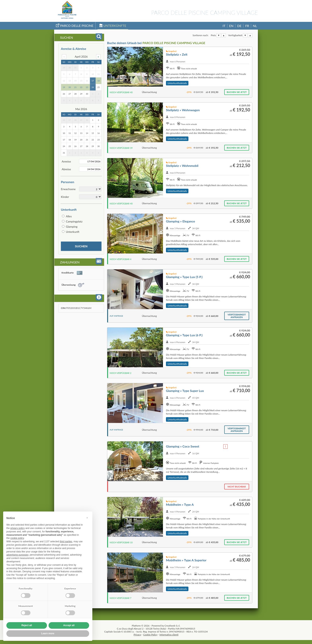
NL (255, 26)
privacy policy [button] (18, 528)
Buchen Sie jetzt (237, 92)
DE (239, 26)
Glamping (72, 227)
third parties (66, 542)
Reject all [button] (27, 625)
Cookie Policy (150, 635)
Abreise (66, 169)
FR (247, 26)
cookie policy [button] (17, 538)
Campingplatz (74, 221)
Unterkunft (73, 232)
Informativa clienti (169, 635)
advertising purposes (17, 555)
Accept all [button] (69, 625)
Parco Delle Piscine (75, 26)
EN (231, 26)
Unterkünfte (113, 26)
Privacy (137, 635)
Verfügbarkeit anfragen (237, 316)
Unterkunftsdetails (177, 83)
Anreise (66, 161)
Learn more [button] (48, 633)
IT (224, 26)
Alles (69, 216)
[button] (87, 518)
